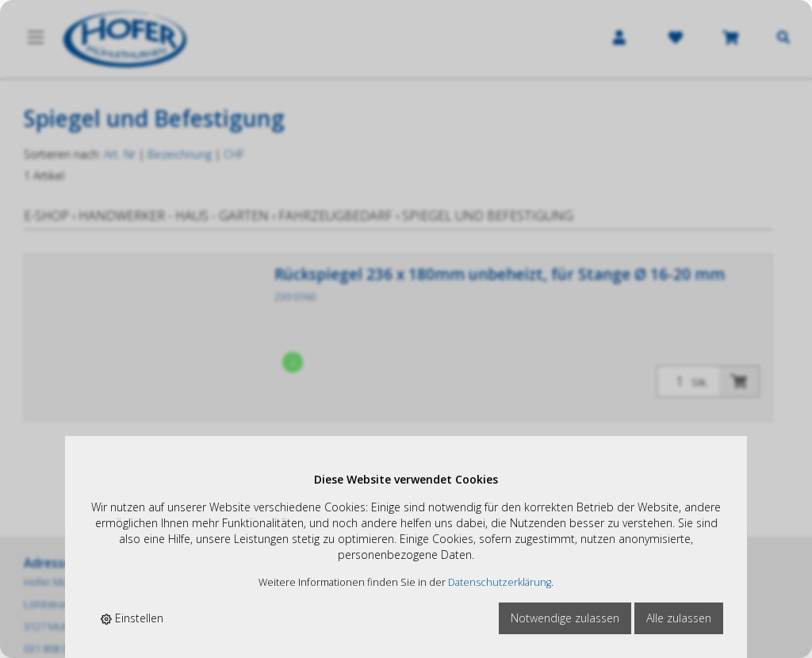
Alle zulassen (679, 618)
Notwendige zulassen (565, 618)
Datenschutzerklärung (500, 582)
